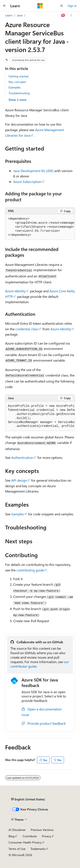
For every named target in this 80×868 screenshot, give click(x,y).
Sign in (72, 6)
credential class (27, 329)
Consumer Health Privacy (25, 842)
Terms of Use (17, 849)
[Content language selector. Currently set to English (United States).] (28, 799)
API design (19, 480)
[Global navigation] (4, 6)
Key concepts (17, 82)
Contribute (30, 836)
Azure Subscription (27, 182)
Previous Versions (42, 830)
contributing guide (30, 570)
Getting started (18, 76)
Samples (18, 514)
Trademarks (38, 849)
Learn (9, 15)
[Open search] (62, 6)
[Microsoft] (40, 6)
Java (20, 15)
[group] (40, 227)
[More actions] (71, 15)
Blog (11, 836)
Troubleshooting (19, 93)
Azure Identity (15, 291)
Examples (15, 87)
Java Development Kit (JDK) (33, 171)
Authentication (22, 457)
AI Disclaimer (17, 830)
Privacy (47, 836)
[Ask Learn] (63, 15)
